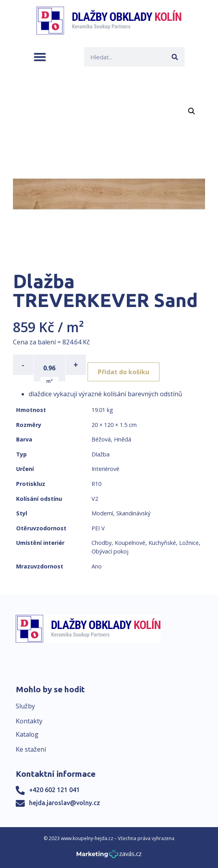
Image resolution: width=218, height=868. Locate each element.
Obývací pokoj (110, 551)
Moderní (102, 513)
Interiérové (105, 469)
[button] (40, 57)
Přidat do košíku (124, 372)
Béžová (101, 439)
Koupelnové (130, 543)
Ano (97, 566)
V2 (95, 499)
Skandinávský (133, 513)
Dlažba (101, 454)
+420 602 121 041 (54, 790)
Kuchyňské (162, 543)
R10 (96, 484)
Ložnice (189, 543)
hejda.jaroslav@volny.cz (65, 803)
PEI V (98, 528)
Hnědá (123, 439)
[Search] (175, 57)
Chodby (102, 543)
